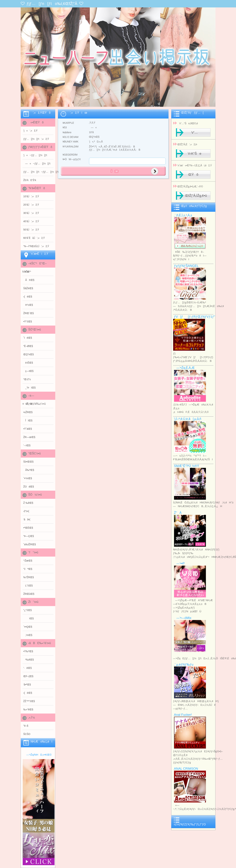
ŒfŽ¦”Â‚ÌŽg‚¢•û (196, 196)
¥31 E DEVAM (70, 137)
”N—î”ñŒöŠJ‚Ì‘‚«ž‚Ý (36, 246)
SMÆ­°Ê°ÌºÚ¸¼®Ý (187, 466)
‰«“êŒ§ (28, 709)
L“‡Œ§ (28, 586)
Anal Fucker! (183, 715)
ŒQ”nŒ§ (29, 354)
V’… (193, 132)
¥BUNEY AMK (70, 142)
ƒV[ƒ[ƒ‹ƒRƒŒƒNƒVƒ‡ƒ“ (195, 317)
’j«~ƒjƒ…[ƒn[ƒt (35, 155)
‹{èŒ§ (28, 693)
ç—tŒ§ (29, 371)
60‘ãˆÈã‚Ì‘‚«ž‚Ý (34, 238)
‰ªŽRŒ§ (29, 577)
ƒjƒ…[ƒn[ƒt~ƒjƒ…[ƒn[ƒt (38, 172)
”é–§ (26, 726)
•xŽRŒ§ (28, 412)
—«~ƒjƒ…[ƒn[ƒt (37, 163)
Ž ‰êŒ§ (28, 503)
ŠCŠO (27, 734)
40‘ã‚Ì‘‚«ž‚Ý (31, 221)
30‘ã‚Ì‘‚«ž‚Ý (31, 213)
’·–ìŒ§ (27, 445)
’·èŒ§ (28, 668)
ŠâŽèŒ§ (28, 288)
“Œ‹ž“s (27, 379)
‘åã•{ (27, 519)
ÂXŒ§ (29, 280)
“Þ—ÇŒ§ (29, 536)
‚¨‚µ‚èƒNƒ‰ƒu (184, 665)
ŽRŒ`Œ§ (29, 313)
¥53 (64, 127)
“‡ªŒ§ (28, 569)
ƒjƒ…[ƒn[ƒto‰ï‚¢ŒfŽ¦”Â (52, 4)
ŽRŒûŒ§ (29, 594)
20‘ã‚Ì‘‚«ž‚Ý (31, 205)
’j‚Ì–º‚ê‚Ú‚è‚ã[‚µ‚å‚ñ (188, 419)
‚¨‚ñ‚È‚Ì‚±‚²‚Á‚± (183, 215)
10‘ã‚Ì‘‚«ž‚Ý (31, 196)
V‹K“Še (193, 154)
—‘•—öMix (183, 618)
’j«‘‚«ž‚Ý (30, 131)
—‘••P (179, 563)
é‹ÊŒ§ (28, 363)
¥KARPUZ (67, 123)
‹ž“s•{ (26, 511)
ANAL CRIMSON (186, 769)
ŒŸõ (193, 175)
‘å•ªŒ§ (27, 685)
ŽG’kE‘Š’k (30, 180)
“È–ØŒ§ (28, 346)
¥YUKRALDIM (70, 147)
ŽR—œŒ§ (29, 437)
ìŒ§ (29, 618)
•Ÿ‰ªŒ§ (28, 651)
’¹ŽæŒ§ (28, 561)
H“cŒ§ (28, 305)
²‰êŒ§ (29, 660)
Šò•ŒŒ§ (29, 462)
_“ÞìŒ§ (29, 388)
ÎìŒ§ (28, 420)
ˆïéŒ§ (28, 338)
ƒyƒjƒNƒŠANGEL (186, 266)
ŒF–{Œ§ (28, 676)
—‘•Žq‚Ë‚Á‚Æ (184, 368)
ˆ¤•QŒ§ (28, 627)
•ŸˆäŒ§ (28, 429)
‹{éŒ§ (28, 297)
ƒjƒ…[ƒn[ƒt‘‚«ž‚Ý (36, 139)
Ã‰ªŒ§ (29, 470)
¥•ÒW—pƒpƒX (71, 159)
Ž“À (178, 513)
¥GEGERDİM (69, 155)
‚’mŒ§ (28, 635)
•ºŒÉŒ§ (28, 528)
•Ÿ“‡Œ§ (28, 322)
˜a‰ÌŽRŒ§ (30, 544)
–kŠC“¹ (27, 272)
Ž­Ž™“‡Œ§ (29, 701)
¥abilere (66, 132)
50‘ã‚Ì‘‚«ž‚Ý (31, 230)
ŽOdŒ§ (29, 487)
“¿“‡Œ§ (28, 610)
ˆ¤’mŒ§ (28, 478)
